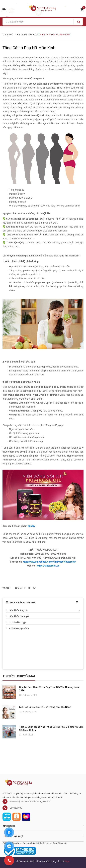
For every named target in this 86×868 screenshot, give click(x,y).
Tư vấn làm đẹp (17, 622)
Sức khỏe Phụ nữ (19, 610)
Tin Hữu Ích (43, 826)
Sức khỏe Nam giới (19, 616)
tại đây (32, 526)
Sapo (67, 861)
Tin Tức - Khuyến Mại (19, 676)
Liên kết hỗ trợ (43, 836)
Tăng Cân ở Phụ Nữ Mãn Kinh (29, 48)
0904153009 (16, 808)
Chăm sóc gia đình (19, 628)
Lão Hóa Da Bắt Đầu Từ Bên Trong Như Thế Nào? (45, 707)
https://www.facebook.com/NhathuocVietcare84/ (49, 562)
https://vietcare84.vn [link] (48, 566)
